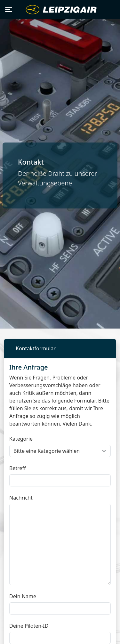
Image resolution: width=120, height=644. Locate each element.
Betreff (18, 468)
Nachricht (21, 498)
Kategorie (21, 439)
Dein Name (23, 596)
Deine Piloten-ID (29, 626)
